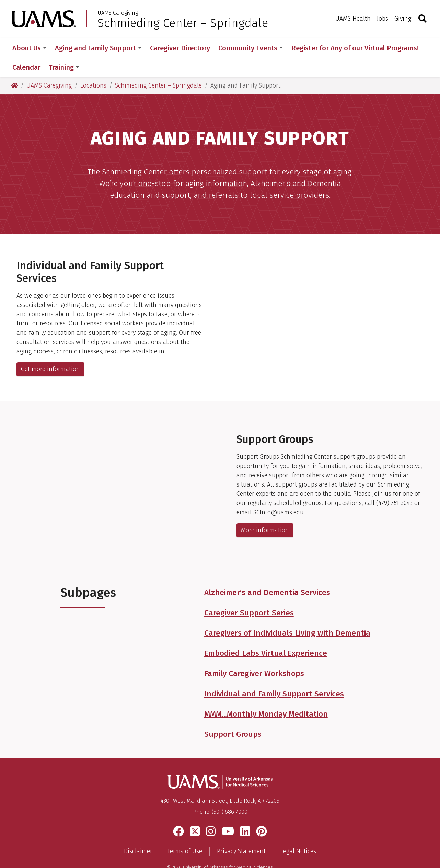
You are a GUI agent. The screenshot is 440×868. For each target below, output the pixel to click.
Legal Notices (298, 832)
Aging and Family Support (98, 48)
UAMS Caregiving (118, 13)
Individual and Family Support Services (274, 675)
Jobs (383, 19)
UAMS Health (353, 19)
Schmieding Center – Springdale (183, 23)
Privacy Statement (241, 832)
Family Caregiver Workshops (254, 654)
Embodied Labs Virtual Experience (266, 634)
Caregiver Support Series (249, 593)
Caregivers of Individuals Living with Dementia (287, 614)
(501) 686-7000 (230, 793)
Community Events (251, 48)
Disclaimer (138, 832)
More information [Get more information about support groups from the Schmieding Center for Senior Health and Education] (265, 511)
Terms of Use (185, 832)
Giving (403, 19)
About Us (30, 48)
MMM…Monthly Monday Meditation (266, 695)
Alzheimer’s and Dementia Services (267, 573)
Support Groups (233, 715)
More (303, 48)
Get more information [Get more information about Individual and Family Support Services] (50, 350)
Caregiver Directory (180, 48)
